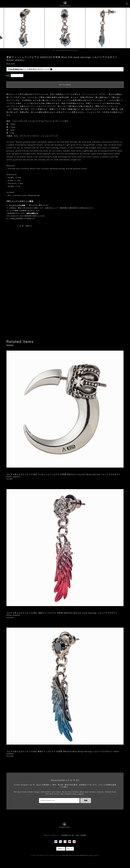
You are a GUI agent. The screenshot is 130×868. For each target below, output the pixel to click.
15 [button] (77, 50)
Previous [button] (4, 28)
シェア (20, 226)
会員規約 (83, 835)
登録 (86, 800)
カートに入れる (65, 85)
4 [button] (59, 50)
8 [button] (65, 50)
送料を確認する (32, 213)
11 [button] (70, 50)
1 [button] (54, 50)
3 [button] (57, 50)
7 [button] (64, 50)
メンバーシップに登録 (17, 205)
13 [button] (74, 50)
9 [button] (67, 50)
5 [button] (60, 50)
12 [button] (72, 50)
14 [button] (75, 50)
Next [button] (126, 28)
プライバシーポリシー (51, 835)
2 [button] (55, 50)
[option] (24, 28)
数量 (8, 76)
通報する (29, 226)
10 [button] (69, 50)
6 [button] (62, 50)
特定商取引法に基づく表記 (71, 835)
